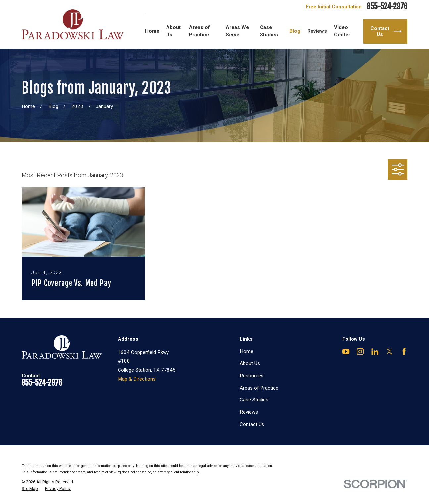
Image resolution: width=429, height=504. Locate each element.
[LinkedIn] (375, 351)
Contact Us (252, 424)
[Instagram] (360, 351)
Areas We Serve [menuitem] (237, 31)
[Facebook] (404, 351)
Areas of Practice (259, 388)
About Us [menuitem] (173, 31)
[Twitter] (389, 351)
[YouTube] (346, 351)
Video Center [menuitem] (342, 31)
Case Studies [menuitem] (269, 31)
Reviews (249, 412)
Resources (252, 376)
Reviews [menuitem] (317, 31)
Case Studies (254, 400)
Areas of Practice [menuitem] (199, 31)
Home (246, 351)
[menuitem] (30, 489)
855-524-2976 (387, 7)
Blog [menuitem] (295, 31)
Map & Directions (137, 379)
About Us (250, 363)
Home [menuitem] (152, 31)
